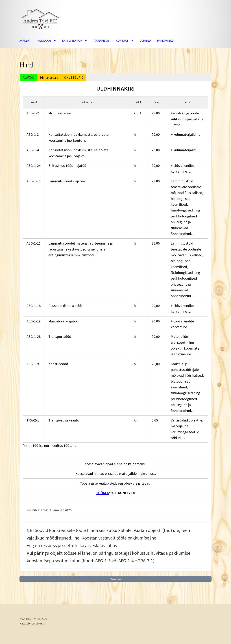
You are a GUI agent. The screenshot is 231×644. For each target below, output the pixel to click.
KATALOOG (44, 40)
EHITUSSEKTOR (72, 40)
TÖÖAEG (103, 493)
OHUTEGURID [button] (74, 77)
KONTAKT (122, 40)
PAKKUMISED (165, 40)
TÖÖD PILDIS (101, 40)
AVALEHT (25, 40)
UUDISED (145, 40)
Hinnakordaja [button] (49, 77)
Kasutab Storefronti (32, 623)
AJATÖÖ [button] (28, 77)
